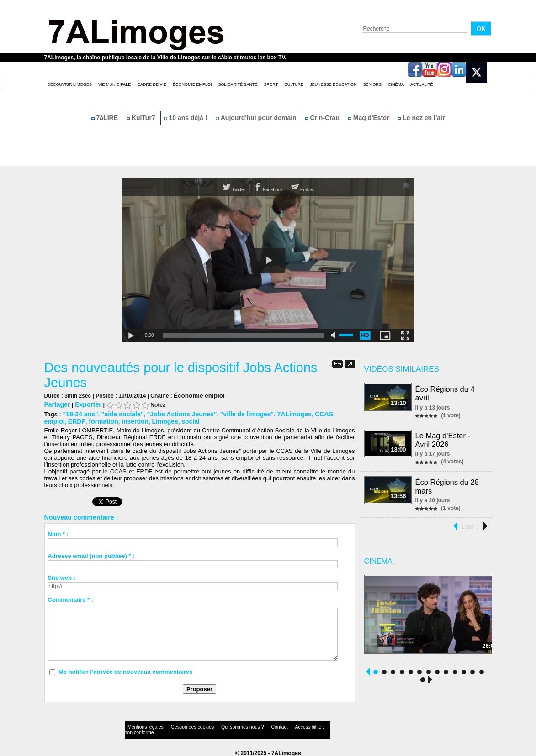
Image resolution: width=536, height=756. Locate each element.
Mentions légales (142, 726)
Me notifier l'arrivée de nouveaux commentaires (126, 670)
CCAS (306, 413)
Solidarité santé (238, 84)
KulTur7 (142, 118)
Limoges (134, 420)
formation (77, 420)
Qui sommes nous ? (220, 726)
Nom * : (58, 532)
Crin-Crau (323, 118)
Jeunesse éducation (333, 84)
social (158, 420)
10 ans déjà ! (187, 118)
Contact (249, 726)
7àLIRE (106, 118)
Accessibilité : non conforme (286, 726)
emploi (328, 413)
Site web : (61, 576)
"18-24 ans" (79, 413)
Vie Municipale (114, 84)
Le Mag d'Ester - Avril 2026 (443, 438)
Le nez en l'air (421, 118)
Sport (271, 84)
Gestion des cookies (180, 726)
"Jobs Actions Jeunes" (174, 413)
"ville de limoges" (235, 413)
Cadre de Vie (152, 84)
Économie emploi (192, 84)
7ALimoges (279, 413)
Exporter (85, 404)
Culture (294, 84)
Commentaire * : (70, 598)
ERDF (52, 420)
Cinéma (396, 84)
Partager (56, 404)
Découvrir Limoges (70, 84)
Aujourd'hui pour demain (257, 118)
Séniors (372, 84)
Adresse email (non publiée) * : (91, 554)
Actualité (422, 84)
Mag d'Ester (370, 118)
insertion (106, 420)
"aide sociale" (118, 413)
